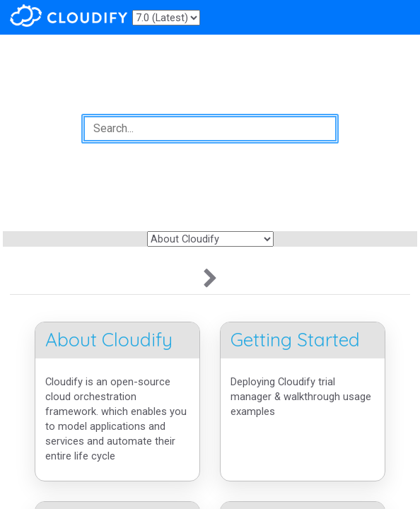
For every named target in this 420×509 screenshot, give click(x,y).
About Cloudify (109, 340)
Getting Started (295, 340)
